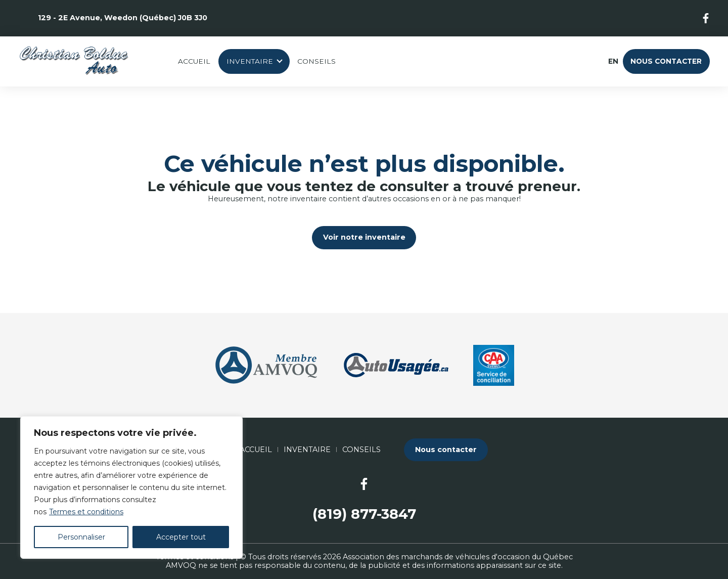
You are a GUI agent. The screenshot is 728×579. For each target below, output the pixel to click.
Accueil (194, 61)
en (613, 61)
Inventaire (250, 61)
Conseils (316, 61)
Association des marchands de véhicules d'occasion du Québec (458, 557)
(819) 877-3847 (364, 514)
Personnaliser (81, 537)
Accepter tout (181, 537)
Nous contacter (666, 61)
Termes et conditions (86, 512)
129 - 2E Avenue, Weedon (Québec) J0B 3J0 (123, 18)
